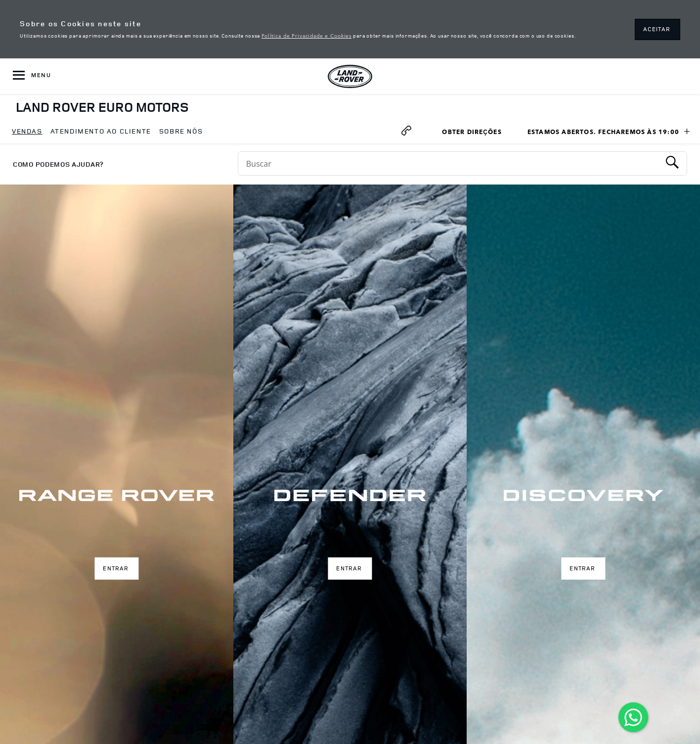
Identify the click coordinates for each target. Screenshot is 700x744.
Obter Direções (475, 133)
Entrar (116, 568)
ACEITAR (657, 29)
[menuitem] (27, 132)
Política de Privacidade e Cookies (306, 35)
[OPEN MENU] (32, 76)
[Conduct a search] (449, 163)
